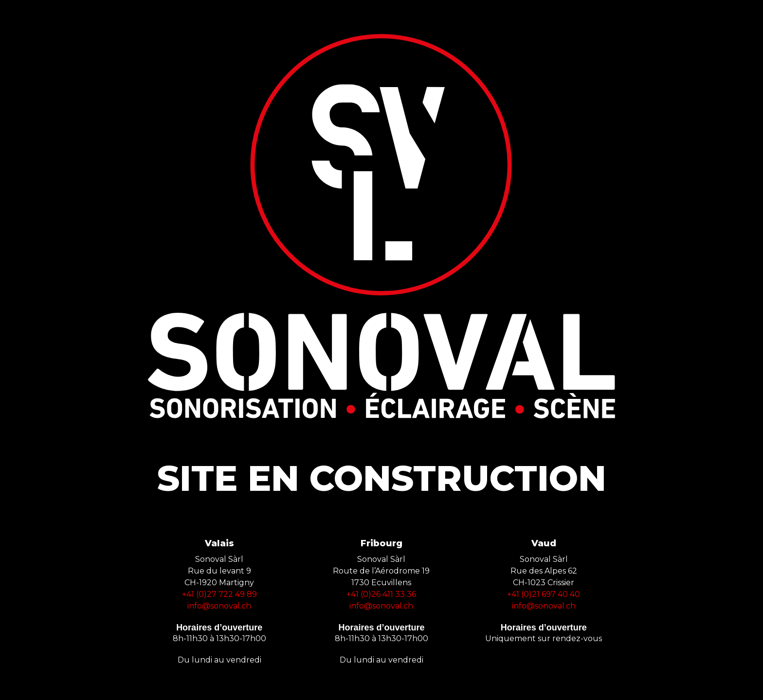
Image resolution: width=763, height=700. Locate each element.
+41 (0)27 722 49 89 (219, 594)
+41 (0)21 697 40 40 (544, 594)
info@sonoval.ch (219, 606)
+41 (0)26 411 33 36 (381, 594)
